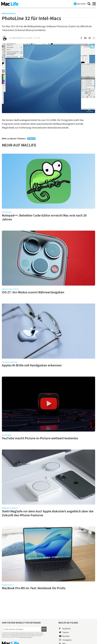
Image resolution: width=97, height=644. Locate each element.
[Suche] (89, 4)
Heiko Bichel (17, 38)
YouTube (64, 636)
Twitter (64, 632)
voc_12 (32, 139)
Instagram (65, 640)
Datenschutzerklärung (26, 637)
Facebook (65, 629)
